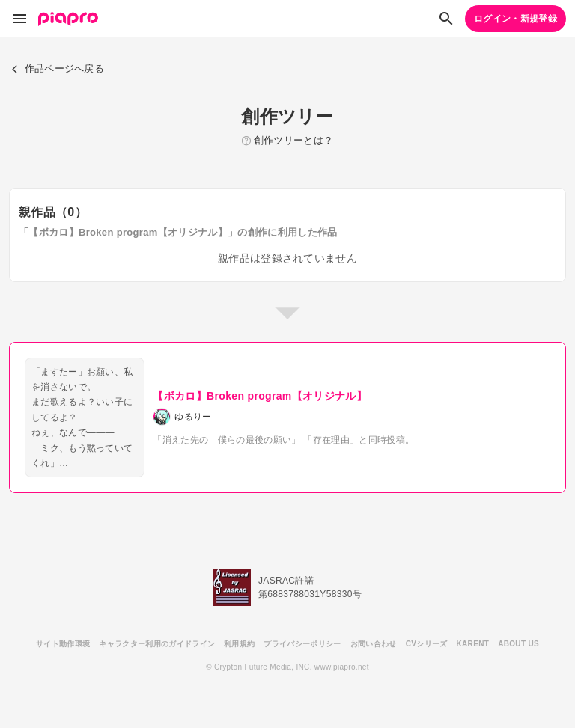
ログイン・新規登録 (515, 19)
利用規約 (239, 644)
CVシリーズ (427, 644)
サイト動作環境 (63, 644)
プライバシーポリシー (302, 644)
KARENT (473, 644)
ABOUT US (518, 644)
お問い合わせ (374, 644)
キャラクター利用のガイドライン (157, 644)
